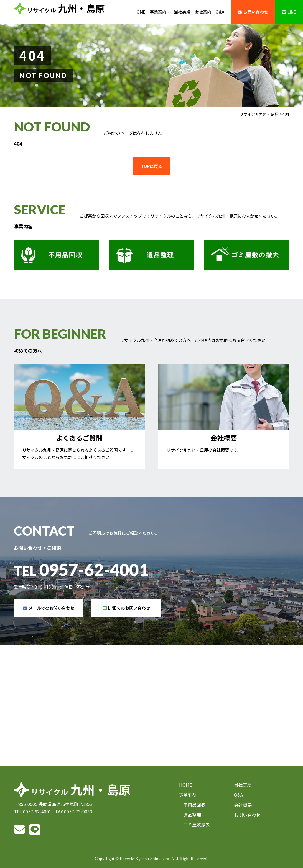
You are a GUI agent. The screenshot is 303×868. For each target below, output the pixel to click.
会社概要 (243, 805)
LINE (289, 12)
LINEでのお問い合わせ (126, 623)
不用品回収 (194, 805)
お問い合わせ (253, 12)
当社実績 (182, 12)
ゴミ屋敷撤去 (197, 825)
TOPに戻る (152, 166)
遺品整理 (192, 815)
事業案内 (160, 12)
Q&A (220, 12)
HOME (140, 12)
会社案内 (203, 12)
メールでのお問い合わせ (49, 623)
